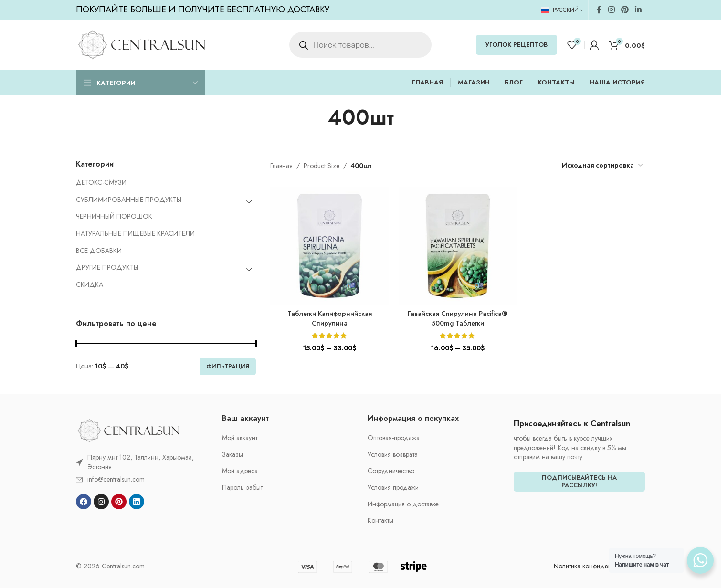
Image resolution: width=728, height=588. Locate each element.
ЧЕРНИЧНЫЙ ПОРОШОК (114, 216)
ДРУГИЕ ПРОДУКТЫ (107, 267)
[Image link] (128, 430)
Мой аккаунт (240, 438)
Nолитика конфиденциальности (599, 566)
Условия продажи (393, 488)
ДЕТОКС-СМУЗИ (101, 182)
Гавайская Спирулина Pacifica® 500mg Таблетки (458, 318)
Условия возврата (393, 455)
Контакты (380, 520)
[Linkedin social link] (638, 10)
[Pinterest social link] (625, 10)
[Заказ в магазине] (603, 166)
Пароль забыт (242, 488)
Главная (281, 166)
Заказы (232, 455)
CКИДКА (90, 284)
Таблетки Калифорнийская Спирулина (330, 318)
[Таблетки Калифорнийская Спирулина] (329, 246)
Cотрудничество (391, 471)
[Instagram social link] (611, 10)
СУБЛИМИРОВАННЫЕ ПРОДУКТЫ (129, 199)
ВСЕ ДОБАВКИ (99, 251)
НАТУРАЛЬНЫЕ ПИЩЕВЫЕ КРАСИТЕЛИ (135, 233)
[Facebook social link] (599, 10)
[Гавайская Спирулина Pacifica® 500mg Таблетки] (458, 246)
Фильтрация (228, 367)
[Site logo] (142, 44)
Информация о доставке (403, 504)
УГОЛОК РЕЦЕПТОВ (517, 45)
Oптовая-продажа (394, 438)
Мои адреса (240, 471)
